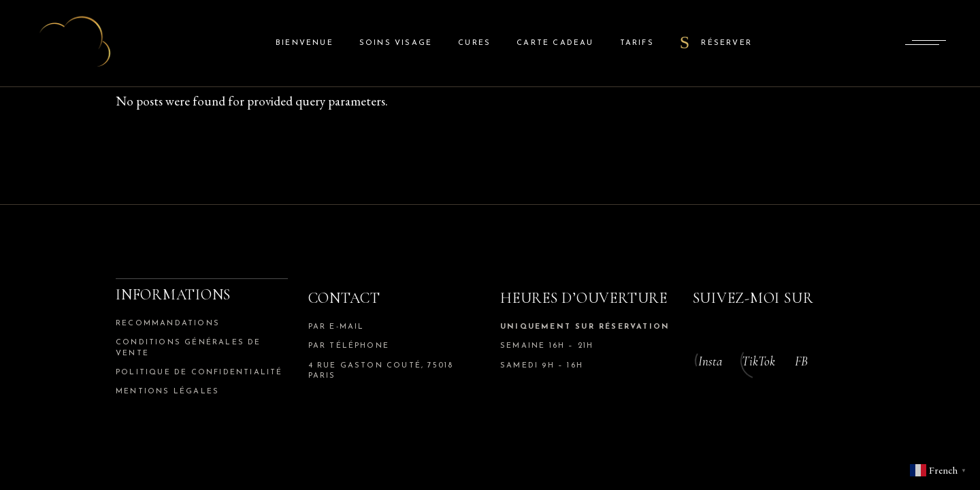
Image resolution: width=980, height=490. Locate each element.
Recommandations (168, 324)
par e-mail (337, 327)
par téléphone (349, 346)
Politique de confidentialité (199, 373)
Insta (710, 361)
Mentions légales (167, 392)
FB (801, 361)
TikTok (758, 361)
